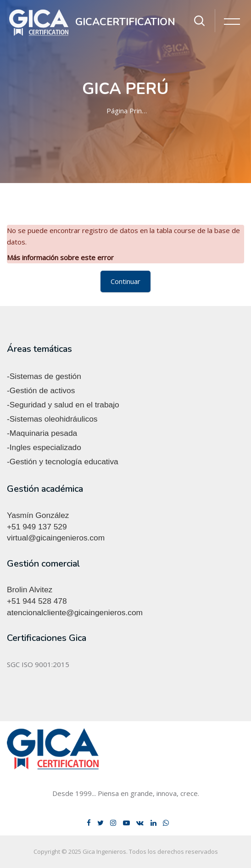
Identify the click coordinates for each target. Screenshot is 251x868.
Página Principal (128, 111)
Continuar (125, 281)
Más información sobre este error (60, 257)
